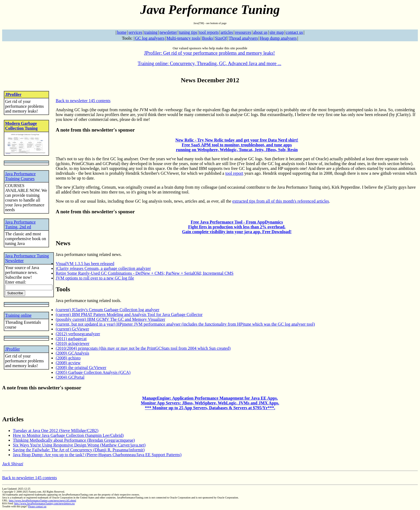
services (135, 32)
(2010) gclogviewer (73, 343)
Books (207, 38)
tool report (234, 173)
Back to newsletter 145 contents (83, 101)
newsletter (168, 32)
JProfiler (13, 94)
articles (227, 32)
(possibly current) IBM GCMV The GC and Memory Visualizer (110, 319)
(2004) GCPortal (70, 377)
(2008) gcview (68, 363)
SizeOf (221, 38)
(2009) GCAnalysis (72, 353)
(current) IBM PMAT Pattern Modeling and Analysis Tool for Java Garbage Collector (129, 314)
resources (243, 32)
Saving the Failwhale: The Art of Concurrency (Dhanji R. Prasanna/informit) (79, 450)
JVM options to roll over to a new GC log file (95, 278)
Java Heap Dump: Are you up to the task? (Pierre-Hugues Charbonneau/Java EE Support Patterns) (97, 455)
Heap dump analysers (278, 38)
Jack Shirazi (13, 464)
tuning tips (188, 32)
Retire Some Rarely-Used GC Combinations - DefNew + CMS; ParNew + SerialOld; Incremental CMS (145, 273)
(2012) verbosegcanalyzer (78, 334)
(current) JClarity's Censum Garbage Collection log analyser (108, 310)
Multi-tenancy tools (183, 38)
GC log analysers (150, 38)
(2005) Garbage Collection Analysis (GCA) (93, 372)
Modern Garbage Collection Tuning (21, 126)
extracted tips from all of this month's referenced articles (281, 201)
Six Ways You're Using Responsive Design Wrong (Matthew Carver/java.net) (79, 445)
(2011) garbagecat (71, 339)
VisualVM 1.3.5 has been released (85, 264)
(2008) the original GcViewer (81, 368)
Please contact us (37, 506)
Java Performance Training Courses (20, 176)
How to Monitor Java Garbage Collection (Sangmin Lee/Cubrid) (68, 435)
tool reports (209, 32)
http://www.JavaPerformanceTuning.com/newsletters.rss (44, 503)
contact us (294, 32)
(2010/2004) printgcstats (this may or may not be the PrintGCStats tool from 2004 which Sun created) (143, 348)
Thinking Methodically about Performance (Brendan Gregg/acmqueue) (74, 440)
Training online (18, 315)
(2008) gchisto (68, 358)
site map (277, 32)
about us (260, 32)
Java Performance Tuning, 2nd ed (20, 224)
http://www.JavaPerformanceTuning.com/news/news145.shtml (42, 500)
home (122, 32)
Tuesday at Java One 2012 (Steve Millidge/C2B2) (56, 431)
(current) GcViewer (72, 329)
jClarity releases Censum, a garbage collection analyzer (103, 268)
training (151, 32)
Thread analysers (243, 38)
